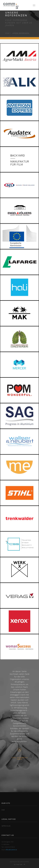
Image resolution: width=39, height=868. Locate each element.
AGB (3, 810)
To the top (19, 865)
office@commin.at (11, 850)
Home (7, 33)
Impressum (6, 826)
